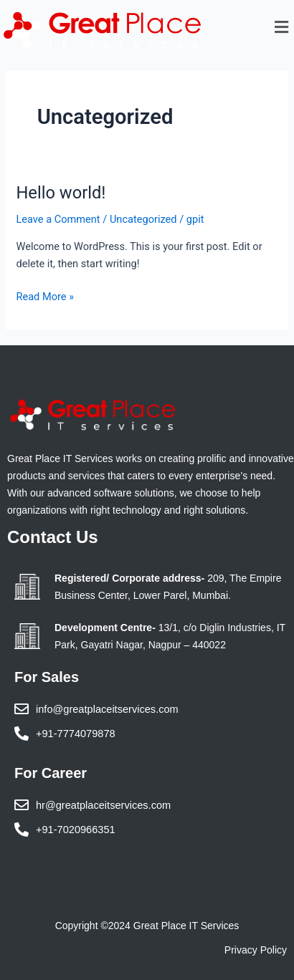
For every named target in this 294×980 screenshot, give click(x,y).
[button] (282, 28)
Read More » (45, 296)
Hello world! (61, 193)
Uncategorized (143, 219)
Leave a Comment (58, 219)
